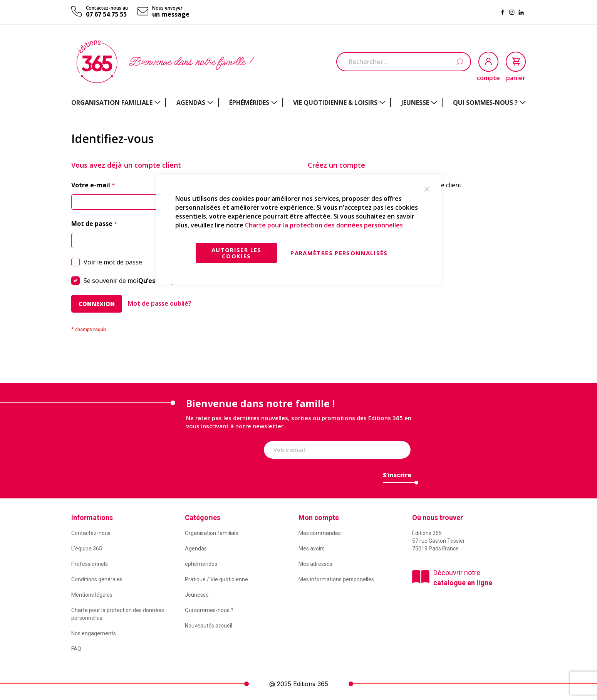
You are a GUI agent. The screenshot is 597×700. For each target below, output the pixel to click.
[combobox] (404, 62)
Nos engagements (94, 633)
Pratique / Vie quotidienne (216, 579)
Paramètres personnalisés (339, 253)
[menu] (298, 103)
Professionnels (90, 564)
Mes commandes (320, 533)
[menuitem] (116, 103)
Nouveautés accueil (209, 626)
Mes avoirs (312, 549)
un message (171, 14)
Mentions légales (92, 595)
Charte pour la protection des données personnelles (324, 225)
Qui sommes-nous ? (209, 610)
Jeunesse (197, 595)
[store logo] (97, 62)
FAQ (76, 649)
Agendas (196, 549)
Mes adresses (315, 564)
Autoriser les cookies (236, 253)
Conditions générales (97, 579)
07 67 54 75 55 (106, 14)
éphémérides (201, 564)
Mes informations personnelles (336, 579)
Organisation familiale (212, 533)
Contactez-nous (91, 533)
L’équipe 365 (87, 549)
